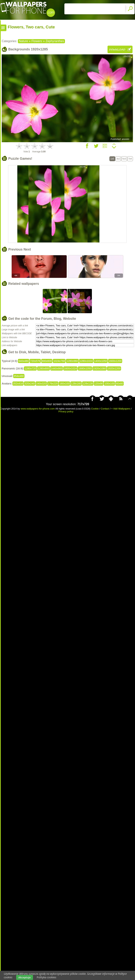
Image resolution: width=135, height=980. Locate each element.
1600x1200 (115, 361)
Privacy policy (66, 411)
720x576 (35, 361)
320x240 (30, 384)
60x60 (120, 384)
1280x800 (43, 368)
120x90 (99, 384)
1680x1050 (85, 368)
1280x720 (30, 368)
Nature (23, 41)
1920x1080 (100, 368)
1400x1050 (101, 361)
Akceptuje (25, 977)
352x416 (18, 384)
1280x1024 (86, 361)
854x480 (19, 376)
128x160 (76, 384)
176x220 (53, 384)
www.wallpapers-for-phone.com (38, 409)
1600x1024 (70, 368)
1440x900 (57, 368)
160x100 (64, 384)
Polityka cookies (47, 977)
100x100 (109, 384)
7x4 (130, 159)
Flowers (37, 41)
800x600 (47, 361)
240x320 (41, 384)
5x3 (124, 159)
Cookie (95, 409)
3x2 (118, 159)
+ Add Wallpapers (121, 409)
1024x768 (59, 361)
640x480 (24, 361)
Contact (105, 409)
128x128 (88, 384)
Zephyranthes (55, 41)
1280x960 (72, 361)
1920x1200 (114, 368)
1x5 (112, 159)
